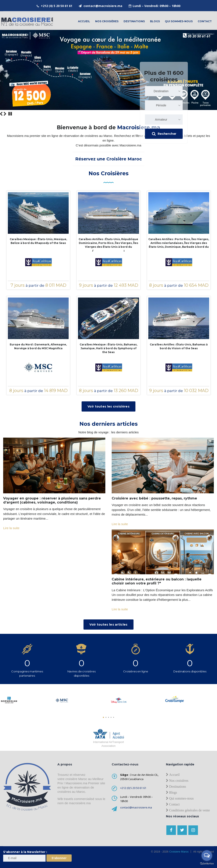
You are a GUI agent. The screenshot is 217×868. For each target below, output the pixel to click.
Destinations (134, 21)
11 (212, 114)
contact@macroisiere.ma (103, 6)
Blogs (155, 21)
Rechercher (164, 134)
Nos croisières (107, 21)
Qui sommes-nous (179, 21)
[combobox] (164, 91)
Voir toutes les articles (108, 625)
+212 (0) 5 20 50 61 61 (57, 6)
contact (205, 21)
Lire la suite (11, 528)
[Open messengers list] (207, 855)
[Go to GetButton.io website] (207, 864)
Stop (10, 114)
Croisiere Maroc (179, 852)
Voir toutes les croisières (108, 406)
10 (209, 114)
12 (215, 114)
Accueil (84, 21)
